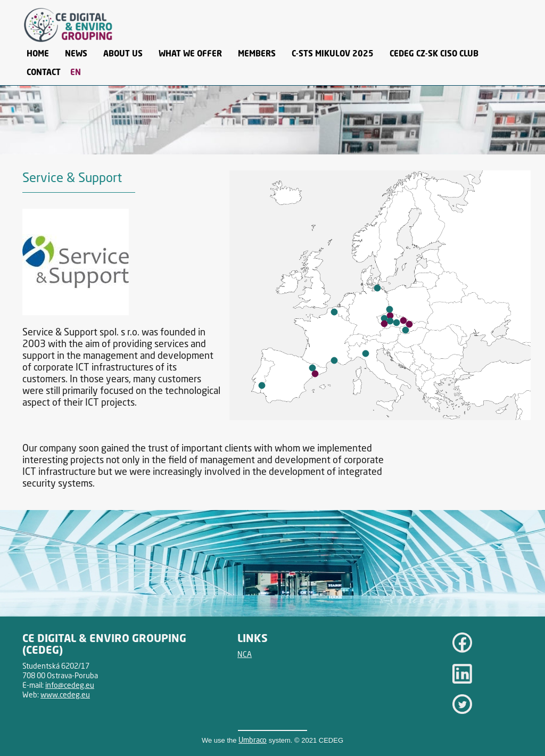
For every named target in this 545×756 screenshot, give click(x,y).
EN (76, 72)
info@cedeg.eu (70, 685)
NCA (245, 654)
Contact (44, 72)
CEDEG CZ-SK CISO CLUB (434, 53)
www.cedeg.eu (65, 695)
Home (38, 53)
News (76, 53)
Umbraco (253, 740)
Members (257, 53)
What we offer (190, 53)
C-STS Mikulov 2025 (333, 53)
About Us (123, 53)
